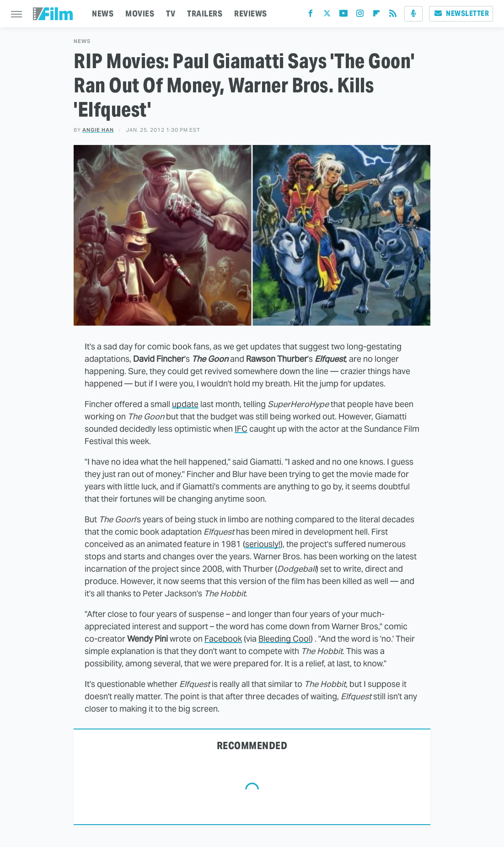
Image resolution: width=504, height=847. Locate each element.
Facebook (223, 639)
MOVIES (140, 13)
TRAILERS (205, 13)
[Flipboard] (376, 15)
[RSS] (393, 15)
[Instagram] (360, 15)
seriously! (263, 544)
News (82, 41)
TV (171, 13)
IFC (241, 429)
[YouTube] (343, 15)
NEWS (103, 13)
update (185, 404)
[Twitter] (327, 15)
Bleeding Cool (284, 639)
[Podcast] (413, 14)
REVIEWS (251, 13)
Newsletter (461, 13)
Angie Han (98, 130)
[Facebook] (311, 15)
